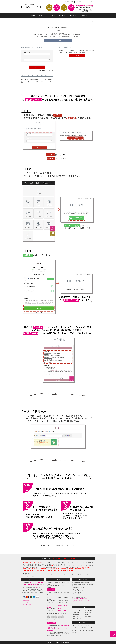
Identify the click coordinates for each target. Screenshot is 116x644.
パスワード (27, 58)
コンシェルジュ (88, 612)
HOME (88, 22)
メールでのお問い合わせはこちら (80, 597)
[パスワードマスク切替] (49, 60)
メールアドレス (28, 53)
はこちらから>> (58, 155)
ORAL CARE (62, 15)
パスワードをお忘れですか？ (46, 71)
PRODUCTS (32, 15)
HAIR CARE (84, 15)
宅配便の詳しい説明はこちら (53, 620)
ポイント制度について (27, 603)
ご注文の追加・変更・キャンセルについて (31, 605)
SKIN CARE (52, 15)
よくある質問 (76, 612)
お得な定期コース (77, 618)
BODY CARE (73, 15)
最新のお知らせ (88, 610)
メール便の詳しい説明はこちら (53, 638)
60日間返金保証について (27, 601)
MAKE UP (42, 15)
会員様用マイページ (78, 616)
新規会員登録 (76, 614)
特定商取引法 (88, 616)
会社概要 (87, 614)
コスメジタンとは (77, 610)
